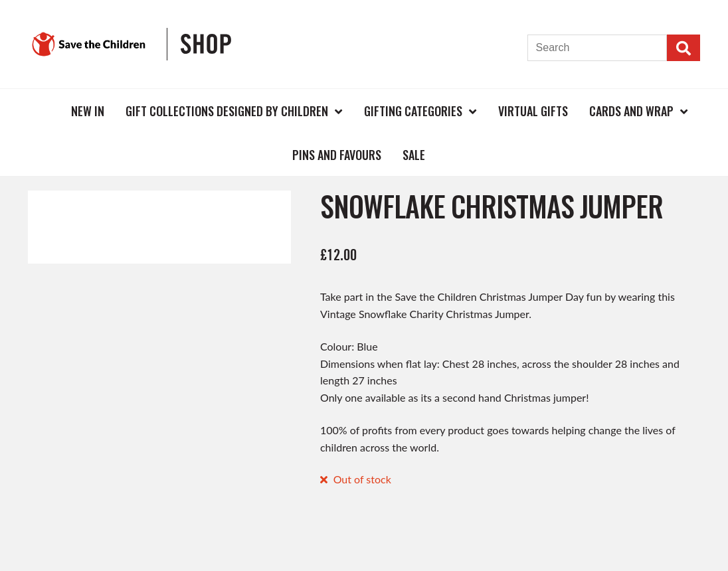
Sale (414, 155)
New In (88, 111)
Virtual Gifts (533, 111)
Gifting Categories (413, 111)
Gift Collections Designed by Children (227, 111)
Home (39, 111)
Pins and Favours (337, 155)
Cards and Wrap (631, 111)
